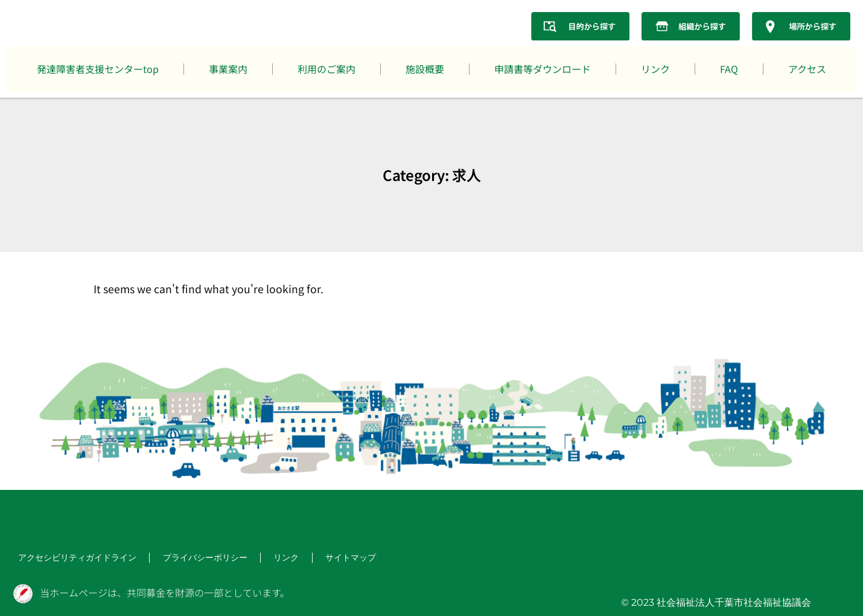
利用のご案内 (326, 69)
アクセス (807, 69)
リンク (655, 69)
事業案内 (228, 69)
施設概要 (425, 69)
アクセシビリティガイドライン (69, 558)
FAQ (729, 69)
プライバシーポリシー (183, 558)
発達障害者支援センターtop (98, 69)
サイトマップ (319, 558)
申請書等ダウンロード (543, 69)
